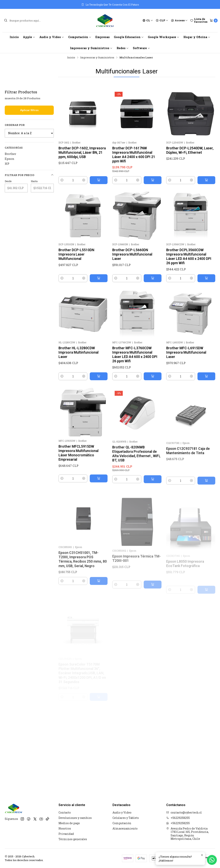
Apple (29, 37)
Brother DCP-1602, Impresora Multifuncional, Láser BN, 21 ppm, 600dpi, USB (82, 153)
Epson (9, 159)
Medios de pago (69, 823)
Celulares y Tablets (126, 818)
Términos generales (73, 839)
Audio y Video (52, 37)
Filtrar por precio (29, 175)
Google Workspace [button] (164, 37)
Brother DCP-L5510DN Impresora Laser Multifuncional (76, 270)
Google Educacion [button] (129, 37)
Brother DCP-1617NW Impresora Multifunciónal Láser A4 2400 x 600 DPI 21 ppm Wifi (134, 155)
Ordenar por (15, 125)
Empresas (103, 37)
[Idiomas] (148, 21)
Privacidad (66, 834)
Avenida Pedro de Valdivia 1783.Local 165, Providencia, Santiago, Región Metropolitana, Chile (187, 834)
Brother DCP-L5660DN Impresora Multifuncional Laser (132, 274)
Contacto (65, 812)
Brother (10, 154)
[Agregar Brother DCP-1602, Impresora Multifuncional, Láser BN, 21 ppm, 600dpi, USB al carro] (99, 180)
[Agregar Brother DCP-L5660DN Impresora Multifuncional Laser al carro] (153, 297)
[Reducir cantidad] (62, 180)
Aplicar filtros (29, 110)
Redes (123, 48)
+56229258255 (178, 818)
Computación (80, 37)
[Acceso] (179, 21)
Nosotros (65, 828)
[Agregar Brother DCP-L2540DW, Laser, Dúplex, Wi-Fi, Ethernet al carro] (206, 180)
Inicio (14, 37)
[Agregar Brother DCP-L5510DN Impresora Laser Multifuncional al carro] (99, 294)
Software (141, 48)
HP (7, 164)
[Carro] (214, 21)
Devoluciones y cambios (75, 818)
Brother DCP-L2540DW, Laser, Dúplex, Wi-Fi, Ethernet (190, 150)
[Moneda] (162, 21)
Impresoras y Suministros (91, 48)
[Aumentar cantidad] (84, 180)
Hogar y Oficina (197, 37)
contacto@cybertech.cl (184, 812)
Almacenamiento (125, 828)
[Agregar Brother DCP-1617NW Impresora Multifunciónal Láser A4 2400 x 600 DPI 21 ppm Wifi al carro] (153, 180)
